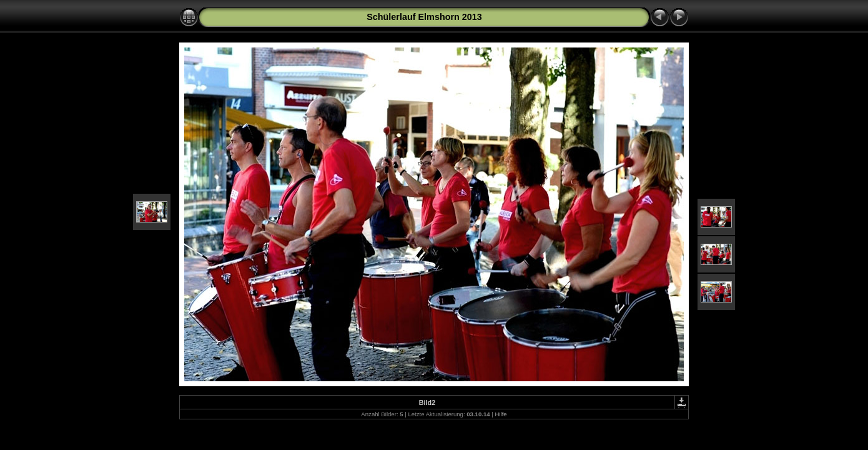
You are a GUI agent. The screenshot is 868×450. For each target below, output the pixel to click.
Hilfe (501, 414)
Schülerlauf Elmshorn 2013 (424, 17)
